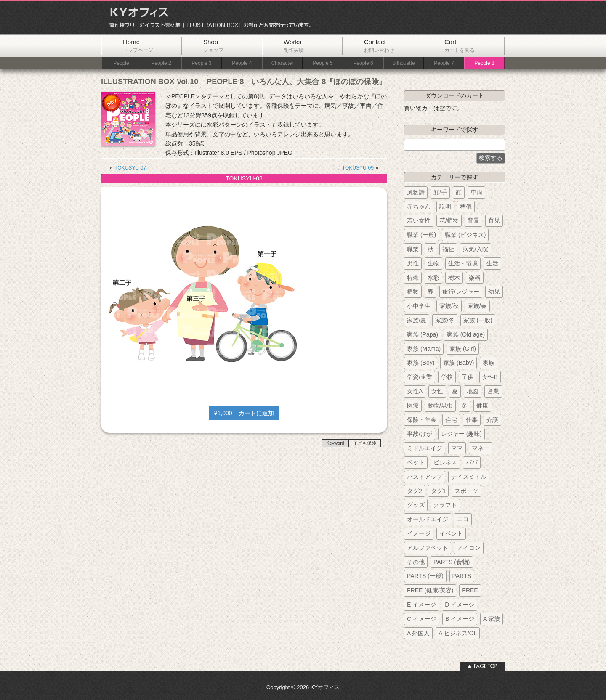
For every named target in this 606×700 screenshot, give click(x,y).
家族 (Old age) (466, 334)
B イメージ (460, 619)
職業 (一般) (421, 235)
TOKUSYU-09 (358, 168)
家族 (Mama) (424, 349)
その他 (416, 562)
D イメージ (460, 605)
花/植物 (449, 220)
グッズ (416, 505)
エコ (463, 519)
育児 (494, 220)
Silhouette (403, 63)
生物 (433, 263)
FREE (470, 590)
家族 (489, 363)
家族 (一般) (478, 320)
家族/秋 (449, 306)
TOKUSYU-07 (130, 168)
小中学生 (419, 306)
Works (294, 46)
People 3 (201, 63)
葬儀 (466, 207)
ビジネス (445, 462)
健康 (482, 406)
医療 (413, 406)
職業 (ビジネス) (465, 235)
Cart (460, 46)
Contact (379, 46)
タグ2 (415, 491)
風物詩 (416, 192)
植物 (413, 292)
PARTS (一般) (425, 576)
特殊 (413, 278)
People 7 (444, 63)
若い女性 (419, 220)
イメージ (419, 533)
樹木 (454, 278)
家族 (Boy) (421, 363)
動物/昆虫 (440, 406)
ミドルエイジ (425, 448)
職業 (413, 249)
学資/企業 (420, 377)
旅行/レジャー (461, 292)
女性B (490, 377)
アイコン (469, 548)
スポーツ (466, 491)
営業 (493, 391)
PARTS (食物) (452, 562)
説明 (445, 207)
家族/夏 (417, 320)
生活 (492, 263)
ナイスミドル (469, 477)
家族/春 (477, 306)
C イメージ (422, 619)
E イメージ (421, 605)
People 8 (484, 63)
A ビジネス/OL (458, 633)
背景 (473, 220)
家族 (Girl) (463, 349)
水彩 (433, 278)
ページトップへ (482, 666)
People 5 (323, 63)
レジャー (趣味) (461, 434)
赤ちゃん (419, 207)
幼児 (494, 292)
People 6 (363, 63)
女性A (415, 391)
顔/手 (440, 192)
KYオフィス (207, 18)
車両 (476, 192)
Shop (213, 46)
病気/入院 (476, 249)
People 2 (161, 63)
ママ (457, 448)
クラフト (445, 505)
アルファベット (428, 548)
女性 (437, 391)
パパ (472, 462)
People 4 (242, 63)
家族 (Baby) (458, 363)
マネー (481, 448)
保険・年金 (422, 420)
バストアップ (425, 477)
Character (283, 63)
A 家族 (492, 619)
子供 (468, 377)
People (121, 63)
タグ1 (439, 491)
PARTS (462, 576)
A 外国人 (418, 633)
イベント (451, 533)
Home (138, 46)
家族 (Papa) (423, 334)
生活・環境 (463, 263)
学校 (447, 377)
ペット (416, 462)
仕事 (472, 420)
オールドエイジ (428, 519)
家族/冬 (445, 320)
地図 (473, 391)
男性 (413, 263)
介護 (492, 420)
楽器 (475, 278)
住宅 (451, 420)
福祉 (448, 249)
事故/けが (420, 434)
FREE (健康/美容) (430, 590)
